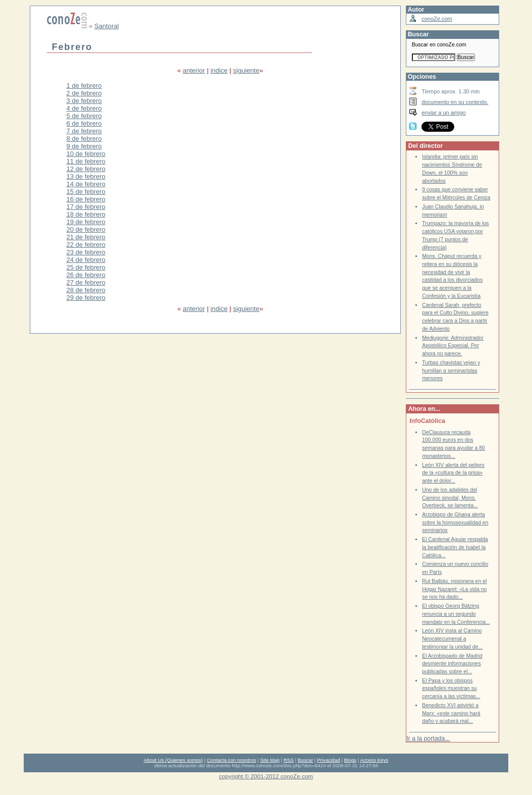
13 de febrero (86, 176)
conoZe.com (437, 19)
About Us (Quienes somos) (173, 760)
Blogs (350, 760)
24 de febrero (86, 260)
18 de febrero (86, 214)
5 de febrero (84, 116)
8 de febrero (84, 139)
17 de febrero (86, 207)
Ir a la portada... (428, 738)
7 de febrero (84, 131)
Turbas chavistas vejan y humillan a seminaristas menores (451, 370)
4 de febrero (84, 108)
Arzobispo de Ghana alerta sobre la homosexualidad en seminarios (455, 522)
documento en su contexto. (455, 102)
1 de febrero (84, 86)
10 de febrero (86, 154)
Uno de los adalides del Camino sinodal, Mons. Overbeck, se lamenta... (450, 498)
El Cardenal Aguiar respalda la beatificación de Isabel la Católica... (455, 547)
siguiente (246, 70)
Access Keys (374, 760)
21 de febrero (86, 237)
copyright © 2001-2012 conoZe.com (266, 776)
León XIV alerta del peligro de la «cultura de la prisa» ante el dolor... (453, 473)
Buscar (305, 760)
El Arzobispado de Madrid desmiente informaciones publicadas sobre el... (452, 664)
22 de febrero (86, 245)
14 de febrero (86, 184)
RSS (289, 760)
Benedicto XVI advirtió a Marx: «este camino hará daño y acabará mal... (451, 713)
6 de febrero (84, 123)
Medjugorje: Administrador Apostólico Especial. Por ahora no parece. (453, 346)
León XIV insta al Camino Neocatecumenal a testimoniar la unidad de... (452, 639)
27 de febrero (86, 282)
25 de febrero (86, 267)
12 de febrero (86, 169)
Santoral (107, 26)
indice (219, 70)
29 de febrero (86, 298)
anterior (194, 70)
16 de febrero (86, 199)
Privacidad (329, 760)
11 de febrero (86, 161)
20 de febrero (86, 229)
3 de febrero (84, 101)
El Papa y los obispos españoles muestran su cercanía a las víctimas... (451, 688)
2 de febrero (84, 93)
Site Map (270, 760)
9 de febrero (84, 146)
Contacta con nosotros (232, 760)
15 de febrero (86, 192)
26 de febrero (86, 275)
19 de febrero (86, 222)
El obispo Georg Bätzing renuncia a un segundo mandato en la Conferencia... (456, 614)
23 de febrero (86, 252)
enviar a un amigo (444, 113)
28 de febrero (86, 290)
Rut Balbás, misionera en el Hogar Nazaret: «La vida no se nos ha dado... (454, 589)
